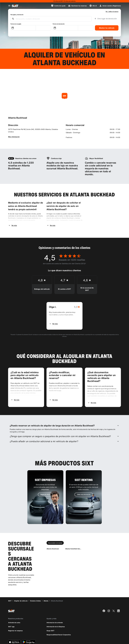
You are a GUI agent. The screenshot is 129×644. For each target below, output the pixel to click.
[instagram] (109, 600)
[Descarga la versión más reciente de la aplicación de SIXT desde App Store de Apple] (14, 631)
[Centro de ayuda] (58, 6)
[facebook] (104, 600)
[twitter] (114, 600)
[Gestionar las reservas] (77, 6)
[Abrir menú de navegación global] (9, 6)
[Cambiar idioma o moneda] (93, 6)
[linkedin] (118, 600)
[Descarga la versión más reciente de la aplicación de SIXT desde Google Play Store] (29, 631)
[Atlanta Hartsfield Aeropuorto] (74, 538)
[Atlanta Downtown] (53, 538)
